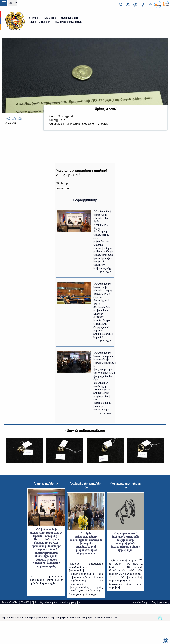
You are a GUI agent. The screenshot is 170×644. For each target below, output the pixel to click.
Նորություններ (85, 200)
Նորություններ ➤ (46, 483)
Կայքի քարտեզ (160, 602)
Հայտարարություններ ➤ (125, 485)
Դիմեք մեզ (37, 602)
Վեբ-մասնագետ (141, 602)
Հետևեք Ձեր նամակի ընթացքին (62, 602)
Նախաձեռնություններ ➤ (86, 485)
